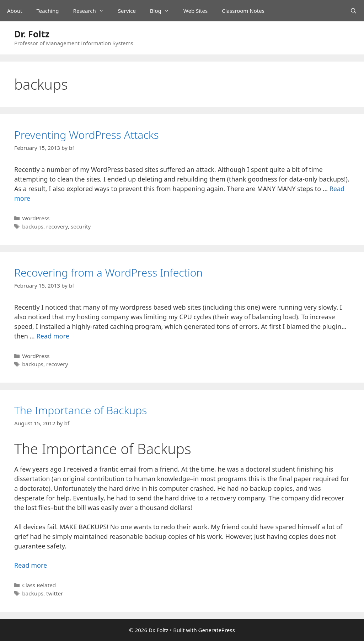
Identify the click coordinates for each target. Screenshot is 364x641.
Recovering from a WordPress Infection (108, 272)
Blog (163, 11)
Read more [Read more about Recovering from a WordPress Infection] (53, 336)
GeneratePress (217, 630)
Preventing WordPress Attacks (87, 135)
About (15, 11)
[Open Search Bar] (354, 11)
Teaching (48, 11)
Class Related (39, 585)
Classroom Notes (243, 11)
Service (127, 11)
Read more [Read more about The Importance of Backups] (31, 565)
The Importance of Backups (81, 410)
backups (33, 226)
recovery (57, 226)
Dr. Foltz (32, 34)
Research (92, 11)
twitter (55, 593)
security (81, 226)
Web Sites (196, 11)
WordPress (36, 218)
